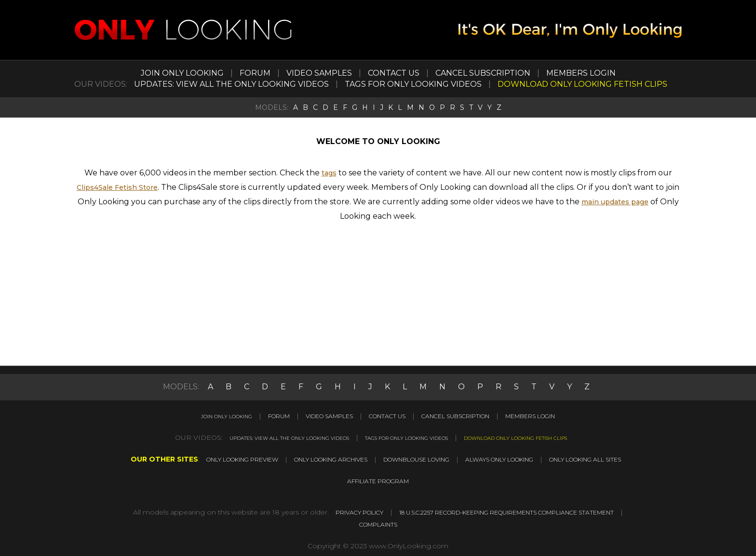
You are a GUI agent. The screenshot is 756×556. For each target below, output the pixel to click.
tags (329, 173)
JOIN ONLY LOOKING (182, 73)
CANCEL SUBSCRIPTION (483, 73)
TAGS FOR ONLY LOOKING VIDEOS (413, 84)
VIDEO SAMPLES (319, 73)
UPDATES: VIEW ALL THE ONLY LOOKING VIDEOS (231, 84)
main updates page (615, 202)
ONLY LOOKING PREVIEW (202, 458)
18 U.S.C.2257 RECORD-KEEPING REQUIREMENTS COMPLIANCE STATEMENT (346, 522)
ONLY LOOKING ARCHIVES (312, 458)
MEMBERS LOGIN (581, 73)
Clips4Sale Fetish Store (117, 187)
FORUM (255, 73)
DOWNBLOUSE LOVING (418, 458)
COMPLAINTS (520, 522)
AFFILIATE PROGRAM (378, 479)
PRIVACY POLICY (475, 510)
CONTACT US (394, 73)
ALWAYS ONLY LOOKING (519, 458)
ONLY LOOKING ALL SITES (625, 458)
